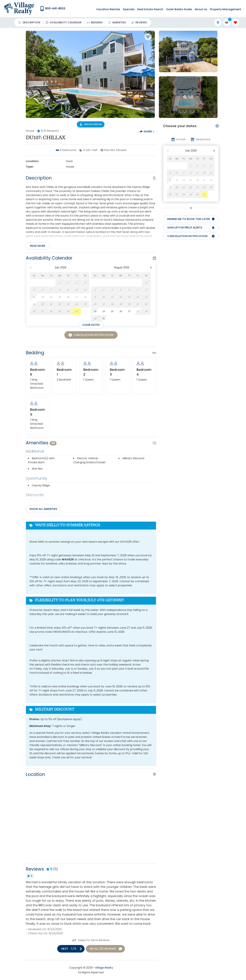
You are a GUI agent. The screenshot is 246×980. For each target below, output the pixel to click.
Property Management (226, 9)
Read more (38, 246)
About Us (201, 9)
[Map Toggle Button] (218, 22)
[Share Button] (147, 132)
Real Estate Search (150, 9)
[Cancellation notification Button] (191, 236)
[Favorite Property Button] (148, 37)
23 (95, 311)
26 (121, 311)
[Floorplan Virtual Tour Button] (91, 124)
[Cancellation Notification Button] (91, 335)
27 (129, 311)
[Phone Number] (52, 9)
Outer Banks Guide (179, 9)
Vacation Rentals (108, 9)
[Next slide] (71, 949)
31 (104, 319)
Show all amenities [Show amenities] (43, 509)
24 (104, 311)
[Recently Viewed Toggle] (227, 22)
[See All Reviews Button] (105, 949)
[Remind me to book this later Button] (191, 219)
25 (112, 311)
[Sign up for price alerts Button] (191, 228)
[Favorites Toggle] (235, 22)
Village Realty (104, 968)
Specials (129, 9)
